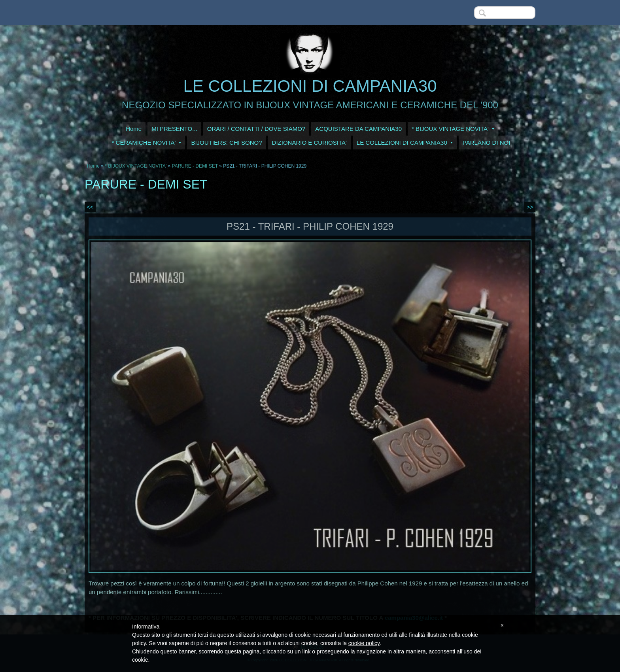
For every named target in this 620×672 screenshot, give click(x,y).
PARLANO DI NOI (487, 143)
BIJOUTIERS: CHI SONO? (226, 143)
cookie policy (364, 643)
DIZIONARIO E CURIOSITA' (309, 143)
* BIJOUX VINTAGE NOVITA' (453, 129)
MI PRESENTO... (174, 129)
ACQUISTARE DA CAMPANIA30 (358, 129)
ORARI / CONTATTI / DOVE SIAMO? (256, 129)
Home (134, 129)
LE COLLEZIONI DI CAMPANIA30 (310, 86)
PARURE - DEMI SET (195, 166)
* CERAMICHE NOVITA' (147, 143)
